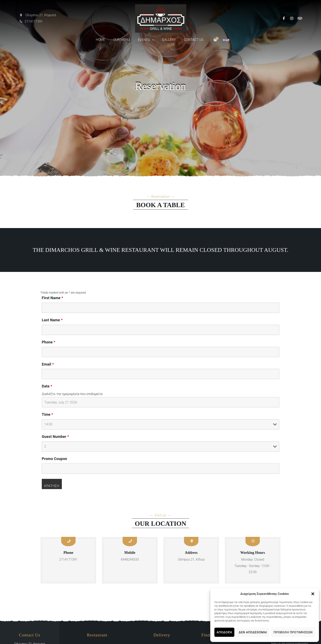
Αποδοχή (224, 632)
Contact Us (194, 40)
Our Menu (121, 40)
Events (144, 40)
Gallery (169, 40)
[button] (313, 594)
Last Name (52, 320)
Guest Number (55, 437)
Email (48, 364)
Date (47, 386)
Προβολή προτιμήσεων (293, 632)
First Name (52, 298)
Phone (49, 342)
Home (100, 40)
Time (47, 415)
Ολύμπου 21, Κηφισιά (38, 15)
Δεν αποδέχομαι (253, 632)
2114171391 (31, 21)
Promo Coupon (54, 459)
